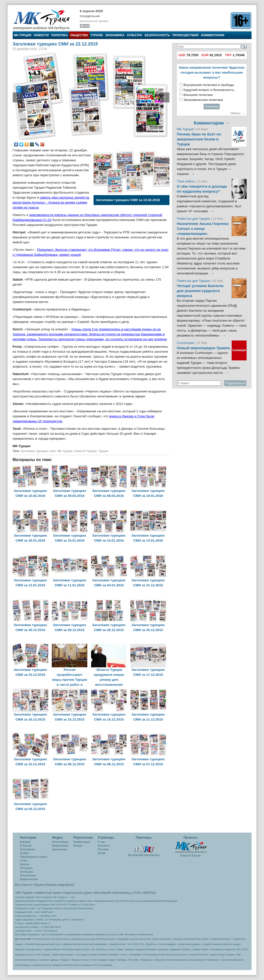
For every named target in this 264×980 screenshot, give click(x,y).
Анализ (25, 864)
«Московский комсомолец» (112, 893)
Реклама (103, 849)
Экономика (115, 35)
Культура (135, 35)
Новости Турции (85, 451)
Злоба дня (27, 872)
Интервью (26, 868)
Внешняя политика (198, 95)
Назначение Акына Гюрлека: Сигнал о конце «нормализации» (203, 229)
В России (26, 846)
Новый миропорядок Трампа (203, 348)
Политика (60, 35)
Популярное (28, 849)
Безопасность (157, 35)
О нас (101, 842)
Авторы (78, 846)
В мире (25, 853)
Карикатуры (60, 849)
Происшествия (185, 35)
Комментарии (213, 35)
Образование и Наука (34, 857)
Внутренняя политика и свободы (209, 85)
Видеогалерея (29, 879)
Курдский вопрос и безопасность (209, 90)
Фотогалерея (28, 875)
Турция (103, 451)
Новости (41, 35)
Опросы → (237, 113)
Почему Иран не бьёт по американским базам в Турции (199, 139)
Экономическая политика (203, 100)
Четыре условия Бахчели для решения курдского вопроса (200, 291)
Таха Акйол (186, 181)
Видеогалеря (60, 846)
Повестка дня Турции (194, 219)
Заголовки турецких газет (38, 451)
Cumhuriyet (186, 343)
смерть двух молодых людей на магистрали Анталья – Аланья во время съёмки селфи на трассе (51, 202)
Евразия (25, 842)
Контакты (104, 846)
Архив (102, 853)
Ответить (212, 107)
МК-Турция (23, 35)
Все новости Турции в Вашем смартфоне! (45, 885)
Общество (79, 35)
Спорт (24, 860)
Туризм (97, 35)
